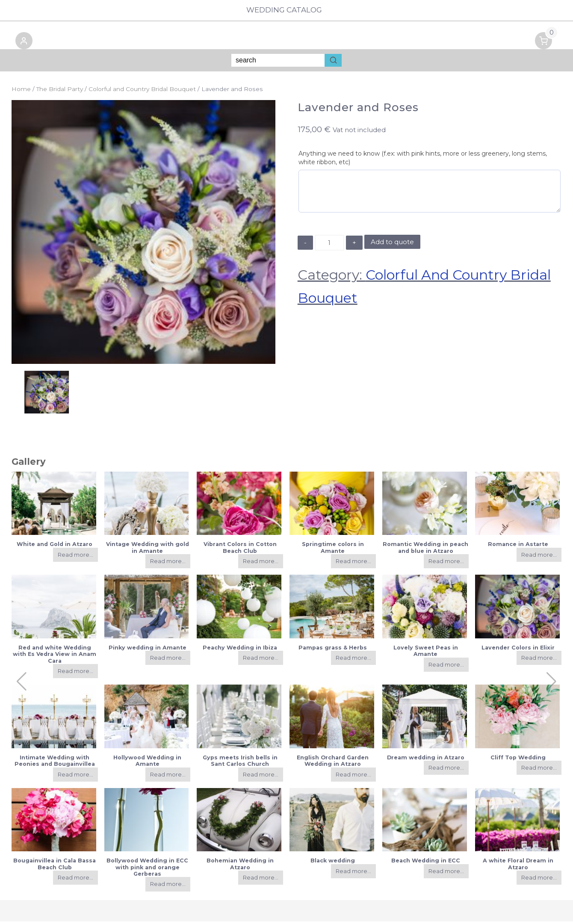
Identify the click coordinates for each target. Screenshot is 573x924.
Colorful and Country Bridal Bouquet (142, 92)
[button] (20, 45)
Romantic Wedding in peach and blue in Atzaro (425, 550)
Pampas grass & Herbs (333, 650)
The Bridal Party (60, 92)
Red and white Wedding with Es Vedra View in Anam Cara (55, 657)
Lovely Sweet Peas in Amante (426, 653)
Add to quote (392, 245)
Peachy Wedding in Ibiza (240, 650)
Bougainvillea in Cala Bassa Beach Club (55, 867)
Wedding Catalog (286, 10)
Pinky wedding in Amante (148, 650)
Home (21, 92)
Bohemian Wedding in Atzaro (240, 867)
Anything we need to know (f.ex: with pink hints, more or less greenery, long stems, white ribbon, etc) (423, 160)
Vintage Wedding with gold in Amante (148, 550)
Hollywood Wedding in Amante (147, 763)
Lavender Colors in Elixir (518, 650)
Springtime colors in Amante (333, 550)
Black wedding (333, 863)
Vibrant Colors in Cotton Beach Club (240, 550)
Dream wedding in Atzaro (426, 760)
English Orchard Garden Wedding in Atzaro (333, 763)
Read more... (75, 557)
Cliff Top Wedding (518, 760)
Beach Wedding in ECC (426, 863)
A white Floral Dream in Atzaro (518, 867)
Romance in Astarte (518, 547)
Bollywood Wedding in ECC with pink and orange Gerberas (147, 870)
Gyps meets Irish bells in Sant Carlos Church (240, 763)
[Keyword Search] (278, 63)
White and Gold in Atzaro (55, 547)
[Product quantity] (329, 245)
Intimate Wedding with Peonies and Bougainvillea (55, 763)
